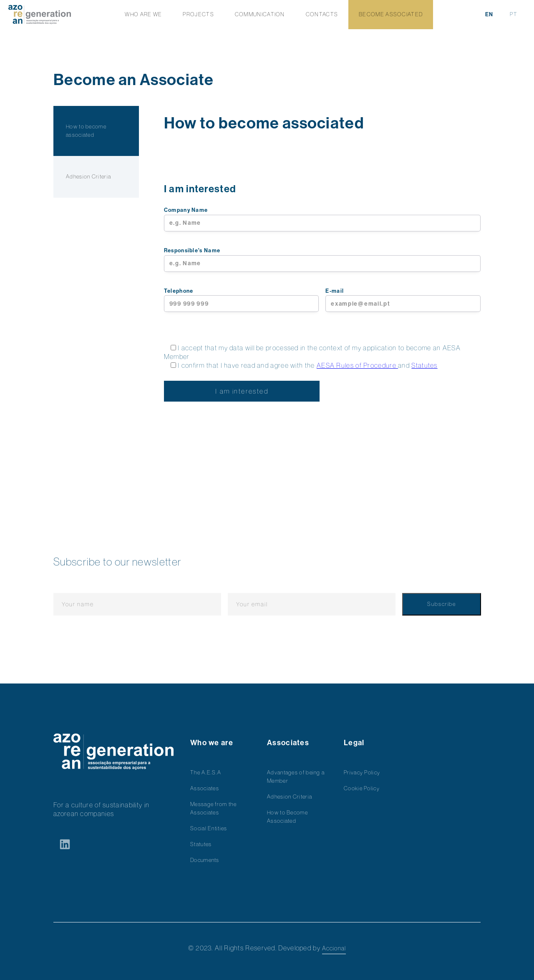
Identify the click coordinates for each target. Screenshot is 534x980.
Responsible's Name (322, 260)
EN (489, 14)
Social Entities (209, 828)
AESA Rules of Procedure (357, 365)
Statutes (424, 365)
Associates (205, 788)
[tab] (96, 131)
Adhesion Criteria (290, 797)
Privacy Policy (362, 773)
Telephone (242, 300)
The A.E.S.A (206, 773)
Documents (205, 860)
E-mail (403, 300)
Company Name (322, 219)
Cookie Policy (362, 788)
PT (514, 14)
